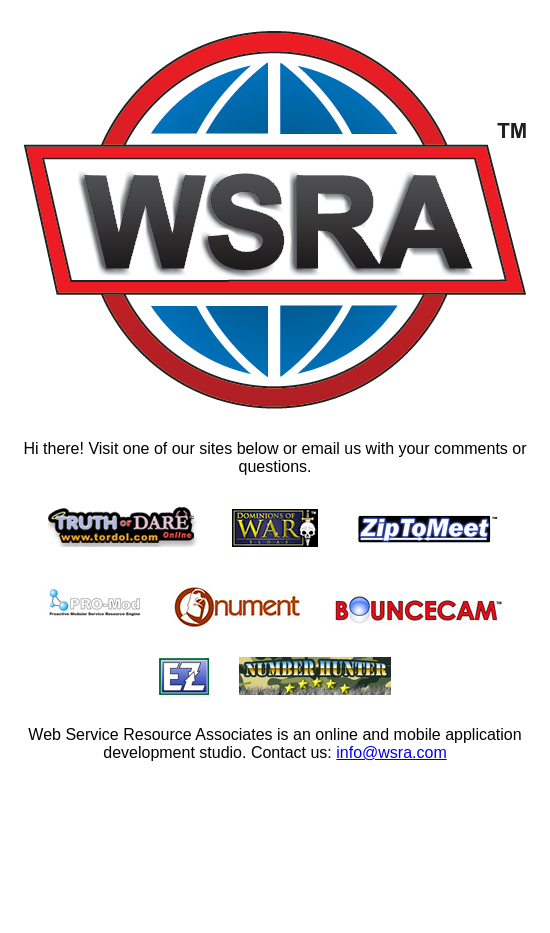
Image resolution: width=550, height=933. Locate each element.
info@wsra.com (391, 752)
